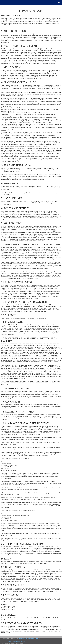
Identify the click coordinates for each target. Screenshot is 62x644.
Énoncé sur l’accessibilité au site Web (17, 642)
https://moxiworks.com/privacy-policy (38, 563)
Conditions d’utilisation (6, 640)
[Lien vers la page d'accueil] (2, 2)
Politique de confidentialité (19, 640)
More (59, 2)
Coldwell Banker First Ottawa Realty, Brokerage (29, 638)
